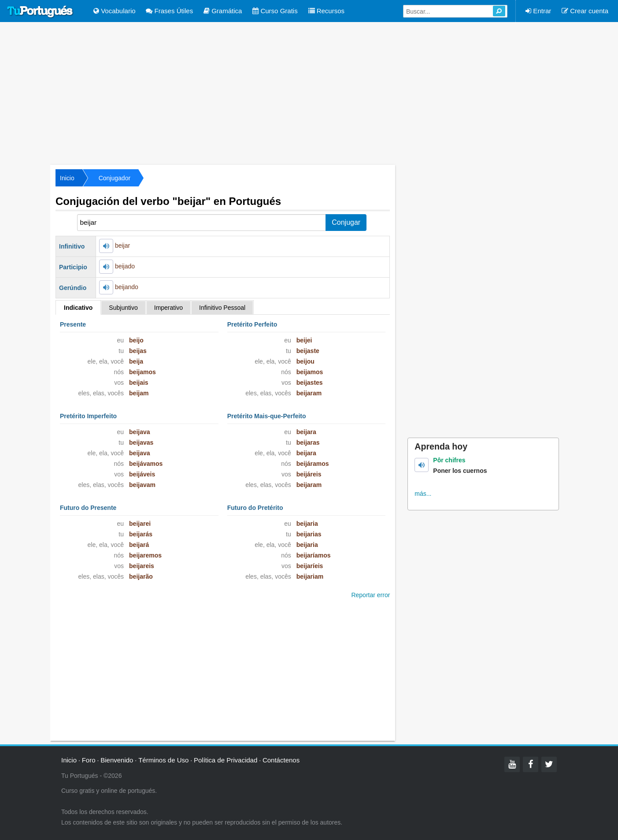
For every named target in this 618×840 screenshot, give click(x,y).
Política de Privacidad (226, 760)
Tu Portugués (40, 12)
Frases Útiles (169, 11)
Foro (89, 760)
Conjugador (115, 178)
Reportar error (370, 595)
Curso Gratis (275, 11)
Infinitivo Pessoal (222, 308)
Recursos (327, 11)
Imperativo (168, 308)
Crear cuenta (585, 11)
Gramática (223, 11)
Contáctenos (281, 760)
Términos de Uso (163, 760)
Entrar (538, 11)
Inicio (67, 178)
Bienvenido (117, 760)
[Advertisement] (309, 93)
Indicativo (78, 308)
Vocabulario (115, 11)
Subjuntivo (123, 308)
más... (423, 494)
